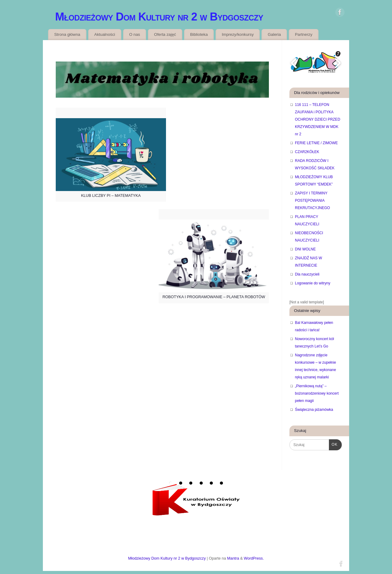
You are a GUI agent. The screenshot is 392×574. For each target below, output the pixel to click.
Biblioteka (199, 34)
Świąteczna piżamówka (314, 410)
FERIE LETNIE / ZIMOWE (316, 143)
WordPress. (254, 558)
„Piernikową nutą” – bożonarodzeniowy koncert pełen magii (317, 393)
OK (333, 444)
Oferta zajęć (165, 34)
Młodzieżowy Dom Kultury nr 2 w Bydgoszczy (159, 17)
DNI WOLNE (305, 249)
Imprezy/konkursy (238, 34)
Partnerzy (304, 34)
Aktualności (105, 34)
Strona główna (67, 34)
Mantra (233, 558)
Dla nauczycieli (307, 274)
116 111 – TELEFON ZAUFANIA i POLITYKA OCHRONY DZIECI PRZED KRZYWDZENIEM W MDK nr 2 (318, 119)
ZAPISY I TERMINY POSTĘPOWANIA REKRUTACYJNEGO (312, 201)
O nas (135, 34)
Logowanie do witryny (313, 283)
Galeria (274, 34)
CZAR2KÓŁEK (307, 152)
